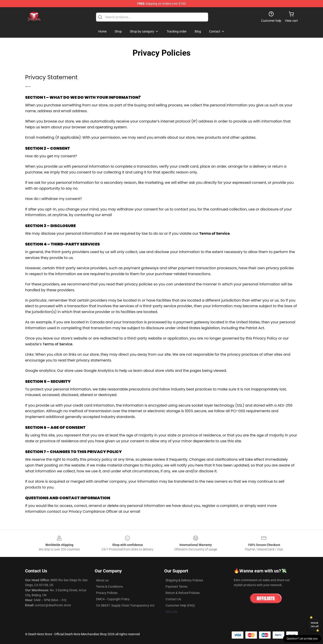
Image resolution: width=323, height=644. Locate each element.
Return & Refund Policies (183, 593)
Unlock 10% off (315, 625)
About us (102, 580)
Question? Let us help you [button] (302, 639)
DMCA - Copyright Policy (113, 599)
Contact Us (173, 599)
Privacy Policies (107, 593)
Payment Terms (176, 587)
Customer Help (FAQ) (180, 605)
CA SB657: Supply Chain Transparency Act (125, 605)
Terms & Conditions (109, 587)
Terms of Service (58, 344)
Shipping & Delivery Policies (184, 580)
